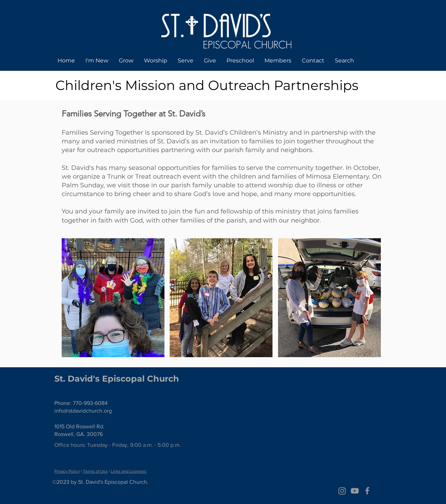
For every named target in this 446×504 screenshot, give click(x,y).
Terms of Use (95, 471)
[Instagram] (342, 491)
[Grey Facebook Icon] (367, 491)
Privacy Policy (67, 471)
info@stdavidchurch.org (83, 411)
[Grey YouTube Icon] (355, 491)
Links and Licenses (129, 471)
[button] (113, 298)
